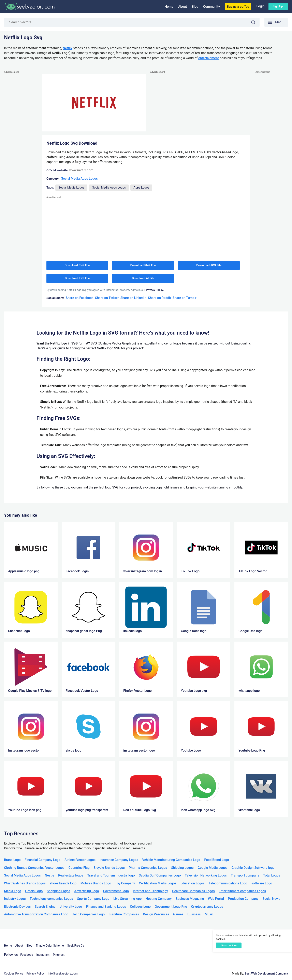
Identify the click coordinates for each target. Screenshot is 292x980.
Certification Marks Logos (158, 883)
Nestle (49, 875)
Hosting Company (159, 899)
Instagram (43, 955)
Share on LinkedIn (133, 298)
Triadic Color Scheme (50, 946)
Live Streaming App (127, 899)
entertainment (209, 58)
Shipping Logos (182, 868)
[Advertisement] (20, 135)
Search (255, 23)
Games (178, 914)
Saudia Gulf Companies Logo (160, 875)
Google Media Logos (213, 868)
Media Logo (13, 891)
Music (209, 914)
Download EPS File (77, 278)
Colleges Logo (140, 907)
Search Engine (45, 907)
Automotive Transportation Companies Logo (36, 914)
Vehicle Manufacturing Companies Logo (171, 860)
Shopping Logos (59, 891)
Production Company (243, 899)
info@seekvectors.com (63, 974)
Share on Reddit (159, 298)
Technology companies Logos (52, 899)
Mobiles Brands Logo (96, 883)
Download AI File (143, 278)
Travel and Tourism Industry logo (111, 875)
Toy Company (125, 883)
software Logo (262, 883)
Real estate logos (71, 875)
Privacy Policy (36, 974)
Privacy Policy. (155, 290)
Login (260, 6)
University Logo (71, 907)
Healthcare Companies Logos (193, 891)
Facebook (27, 955)
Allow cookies (229, 945)
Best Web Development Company (266, 974)
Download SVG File (77, 265)
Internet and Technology (150, 891)
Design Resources (156, 914)
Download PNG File (143, 265)
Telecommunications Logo (228, 883)
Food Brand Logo (217, 860)
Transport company (245, 875)
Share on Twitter (107, 298)
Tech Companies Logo (89, 914)
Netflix (68, 48)
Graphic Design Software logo (253, 868)
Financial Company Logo (43, 860)
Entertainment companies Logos (242, 891)
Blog (195, 7)
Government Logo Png (171, 907)
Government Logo (116, 891)
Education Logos (193, 883)
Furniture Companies (124, 914)
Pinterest (59, 955)
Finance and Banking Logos (106, 907)
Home (169, 7)
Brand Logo (12, 860)
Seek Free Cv (76, 946)
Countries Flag (79, 868)
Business (194, 914)
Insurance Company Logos (119, 860)
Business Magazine (190, 899)
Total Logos (272, 875)
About (183, 7)
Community (211, 7)
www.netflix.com (81, 170)
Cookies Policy (14, 974)
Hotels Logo (34, 891)
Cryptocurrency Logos (207, 907)
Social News (271, 899)
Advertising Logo (87, 891)
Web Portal (216, 899)
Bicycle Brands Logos (109, 868)
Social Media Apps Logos (79, 179)
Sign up (278, 6)
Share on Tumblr (185, 298)
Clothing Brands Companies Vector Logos (34, 868)
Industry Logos (15, 899)
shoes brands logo (63, 883)
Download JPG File (209, 265)
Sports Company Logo (93, 899)
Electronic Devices (17, 907)
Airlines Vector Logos (80, 860)
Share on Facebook (80, 298)
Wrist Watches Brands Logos (25, 883)
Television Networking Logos (206, 875)
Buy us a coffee (238, 7)
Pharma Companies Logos (148, 868)
